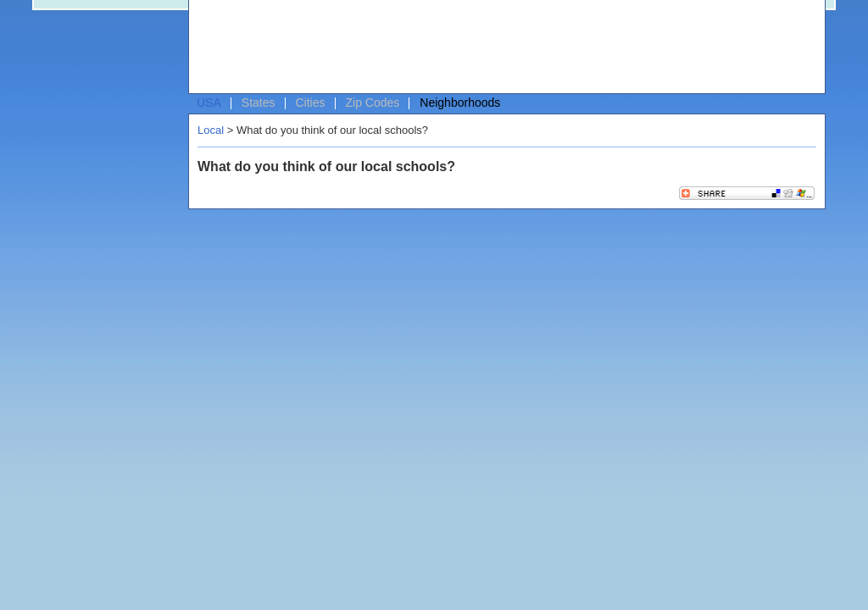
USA (209, 103)
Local (211, 130)
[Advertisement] (503, 47)
